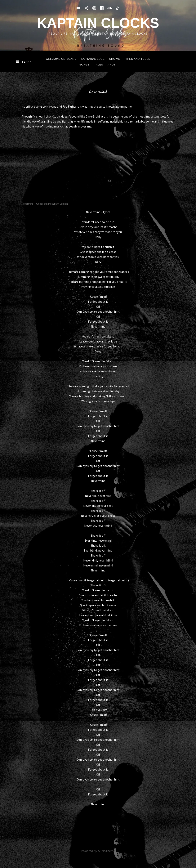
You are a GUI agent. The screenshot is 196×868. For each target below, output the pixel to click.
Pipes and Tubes (137, 59)
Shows (115, 59)
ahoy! (112, 65)
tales (99, 65)
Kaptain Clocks (98, 23)
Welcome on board (61, 59)
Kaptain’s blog (93, 59)
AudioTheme (107, 851)
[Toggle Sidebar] (23, 62)
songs (85, 65)
